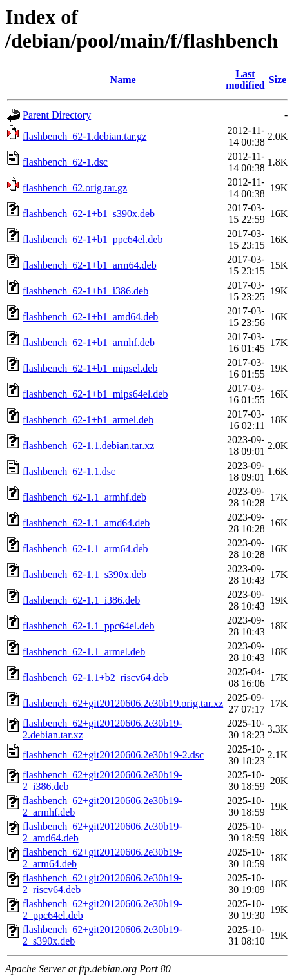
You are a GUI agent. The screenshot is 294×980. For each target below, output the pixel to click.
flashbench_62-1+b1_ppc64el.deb (93, 239)
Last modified (245, 80)
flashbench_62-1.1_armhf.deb (84, 497)
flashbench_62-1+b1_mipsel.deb (90, 368)
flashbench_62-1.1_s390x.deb (84, 574)
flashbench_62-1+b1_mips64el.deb (95, 394)
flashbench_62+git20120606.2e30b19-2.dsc (113, 755)
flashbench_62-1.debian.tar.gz (84, 136)
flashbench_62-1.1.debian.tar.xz (88, 446)
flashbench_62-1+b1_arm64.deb (90, 265)
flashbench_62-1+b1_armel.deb (88, 420)
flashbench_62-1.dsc (65, 162)
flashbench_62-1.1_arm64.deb (85, 549)
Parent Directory (57, 115)
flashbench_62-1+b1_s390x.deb (89, 214)
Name (123, 80)
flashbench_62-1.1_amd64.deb (86, 523)
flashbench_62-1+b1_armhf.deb (89, 342)
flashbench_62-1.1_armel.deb (84, 652)
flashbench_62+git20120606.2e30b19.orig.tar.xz (123, 703)
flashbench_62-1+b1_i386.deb (85, 291)
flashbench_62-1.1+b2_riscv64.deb (95, 677)
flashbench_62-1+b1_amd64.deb (90, 317)
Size (278, 80)
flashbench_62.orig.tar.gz (75, 188)
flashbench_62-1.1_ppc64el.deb (88, 626)
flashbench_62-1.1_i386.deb (81, 600)
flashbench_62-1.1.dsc (69, 471)
